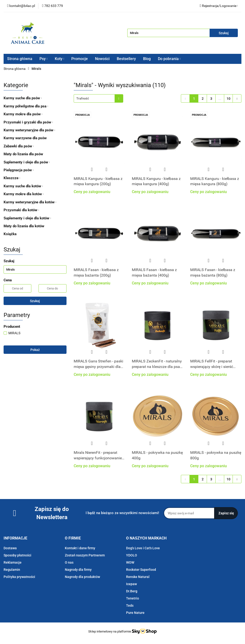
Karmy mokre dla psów (23, 114)
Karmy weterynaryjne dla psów (29, 130)
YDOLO (132, 555)
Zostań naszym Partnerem (85, 555)
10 (228, 99)
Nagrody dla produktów (82, 577)
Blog (147, 59)
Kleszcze (12, 178)
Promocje (80, 59)
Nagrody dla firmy (78, 570)
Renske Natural (138, 577)
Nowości (102, 59)
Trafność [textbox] (83, 98)
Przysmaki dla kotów (21, 210)
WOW (130, 562)
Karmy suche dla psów (23, 98)
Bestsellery (126, 59)
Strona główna (20, 59)
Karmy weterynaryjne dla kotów (30, 202)
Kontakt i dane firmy (80, 548)
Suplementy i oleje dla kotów (27, 218)
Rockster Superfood (141, 570)
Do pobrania (169, 59)
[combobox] (98, 98)
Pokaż (35, 350)
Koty (60, 59)
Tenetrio (133, 598)
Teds (130, 605)
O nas (69, 562)
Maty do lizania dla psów (23, 154)
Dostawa (10, 548)
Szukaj (35, 301)
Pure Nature (135, 613)
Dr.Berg (132, 591)
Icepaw (131, 584)
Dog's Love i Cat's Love (143, 548)
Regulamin (12, 570)
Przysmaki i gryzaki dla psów (28, 122)
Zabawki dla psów (19, 146)
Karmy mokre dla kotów (24, 194)
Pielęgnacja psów (19, 170)
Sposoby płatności (17, 555)
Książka (10, 234)
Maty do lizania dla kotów (24, 226)
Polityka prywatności (19, 577)
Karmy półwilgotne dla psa (26, 106)
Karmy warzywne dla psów (25, 138)
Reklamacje (13, 562)
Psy (44, 59)
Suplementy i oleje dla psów (27, 162)
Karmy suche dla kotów (23, 186)
